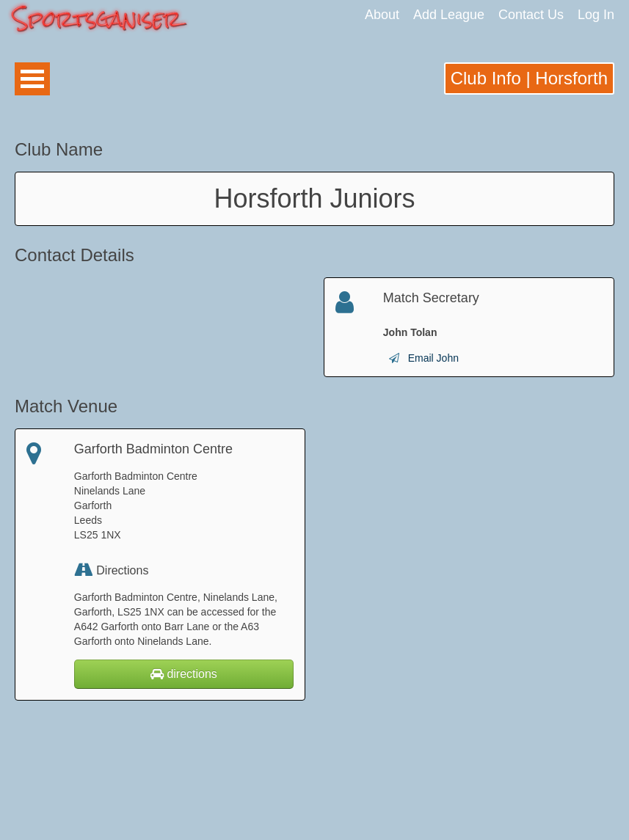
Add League (449, 15)
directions (184, 674)
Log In (596, 15)
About (382, 15)
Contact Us (531, 15)
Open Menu (32, 79)
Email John (433, 358)
